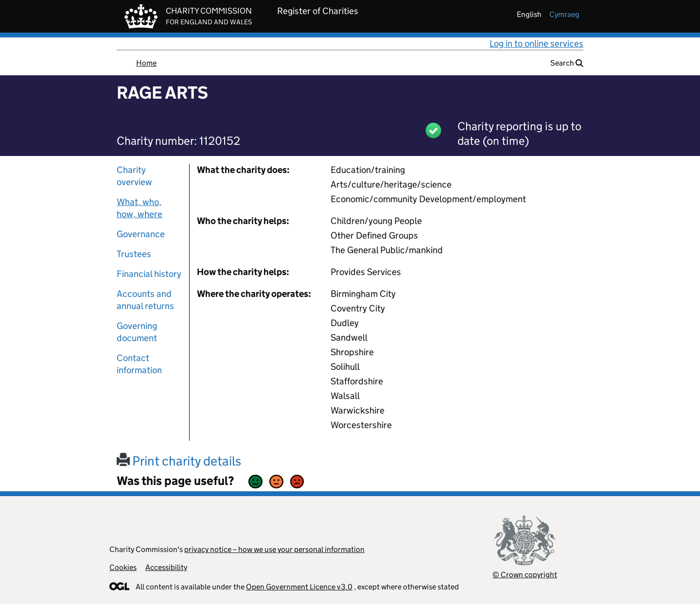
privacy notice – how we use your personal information (274, 549)
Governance (141, 234)
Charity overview (134, 176)
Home (146, 63)
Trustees (134, 254)
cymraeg (564, 14)
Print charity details (179, 461)
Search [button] (567, 63)
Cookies (123, 567)
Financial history (149, 274)
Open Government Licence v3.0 (299, 587)
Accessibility (166, 567)
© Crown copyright (525, 575)
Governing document (137, 332)
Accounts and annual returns (145, 300)
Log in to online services (536, 43)
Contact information (139, 364)
